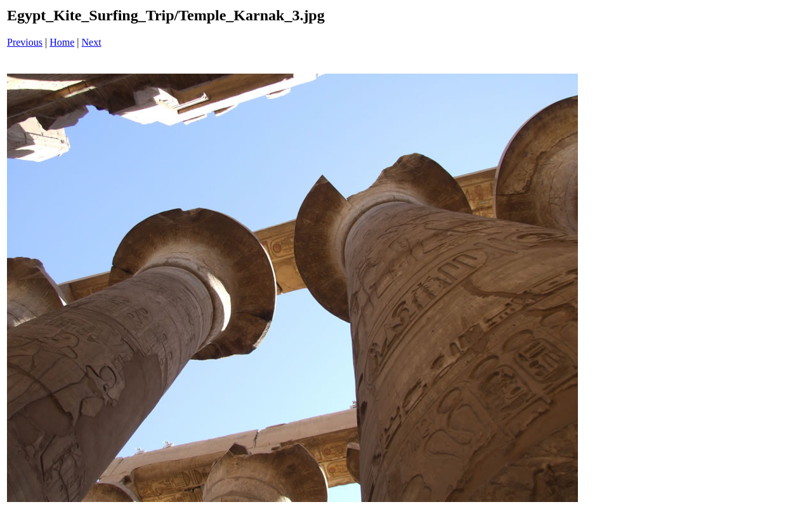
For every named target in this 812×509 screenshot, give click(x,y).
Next (92, 42)
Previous (25, 42)
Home (62, 42)
